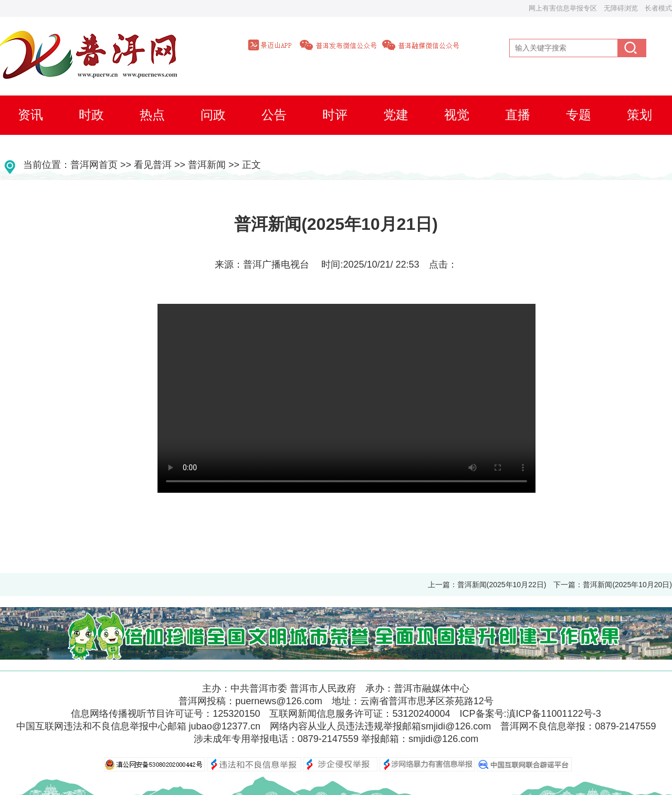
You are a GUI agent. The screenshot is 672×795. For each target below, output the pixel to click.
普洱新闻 (207, 165)
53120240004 (421, 714)
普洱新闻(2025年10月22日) (502, 585)
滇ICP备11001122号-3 (554, 714)
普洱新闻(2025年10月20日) (627, 585)
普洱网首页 (94, 165)
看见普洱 (153, 165)
